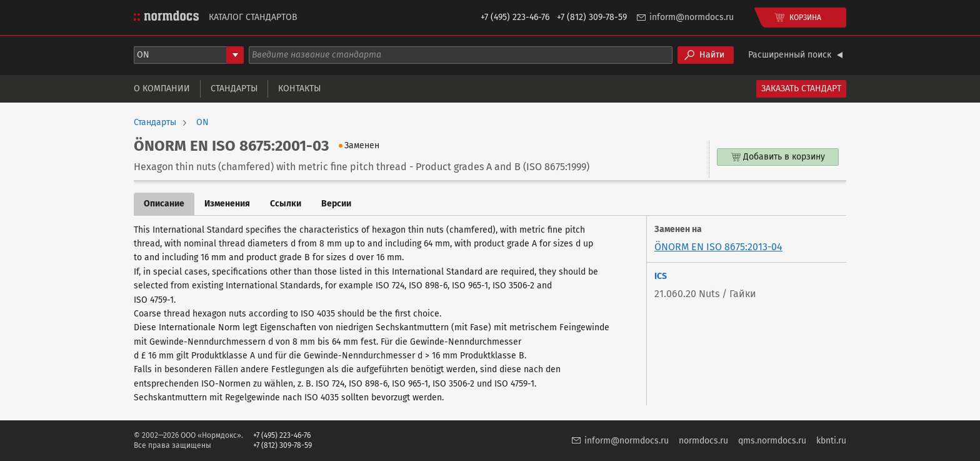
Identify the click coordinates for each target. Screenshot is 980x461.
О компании (162, 89)
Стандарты (234, 89)
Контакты (299, 89)
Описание (164, 204)
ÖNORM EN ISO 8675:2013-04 (718, 247)
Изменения (227, 204)
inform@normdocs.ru (692, 17)
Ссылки (286, 204)
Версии (336, 204)
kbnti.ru (831, 441)
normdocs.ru (703, 441)
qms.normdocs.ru (772, 441)
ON (202, 123)
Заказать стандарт (801, 89)
